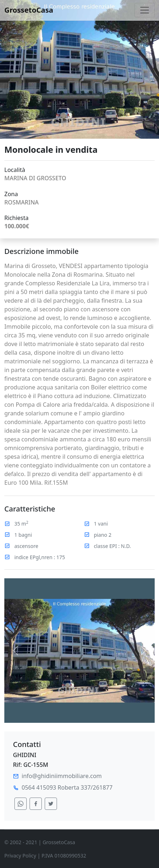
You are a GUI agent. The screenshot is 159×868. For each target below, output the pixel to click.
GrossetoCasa (29, 10)
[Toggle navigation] (145, 10)
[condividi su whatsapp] (21, 804)
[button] (16, 651)
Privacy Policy (20, 856)
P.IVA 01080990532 (64, 856)
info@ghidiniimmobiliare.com (62, 776)
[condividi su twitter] (51, 804)
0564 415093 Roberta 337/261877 (67, 787)
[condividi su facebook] (36, 804)
